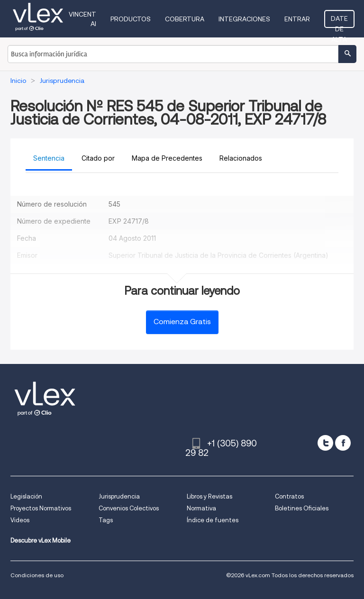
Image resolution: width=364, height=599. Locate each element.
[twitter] (325, 443)
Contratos (289, 496)
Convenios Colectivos (129, 508)
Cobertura (185, 19)
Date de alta (339, 21)
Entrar (297, 19)
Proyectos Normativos (41, 508)
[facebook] (343, 443)
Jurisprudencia (119, 496)
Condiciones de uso (37, 575)
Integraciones (244, 19)
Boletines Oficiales (302, 508)
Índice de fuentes (213, 520)
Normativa (201, 508)
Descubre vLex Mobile (41, 540)
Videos (20, 520)
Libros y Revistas (209, 496)
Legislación (26, 496)
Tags (106, 520)
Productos (131, 19)
